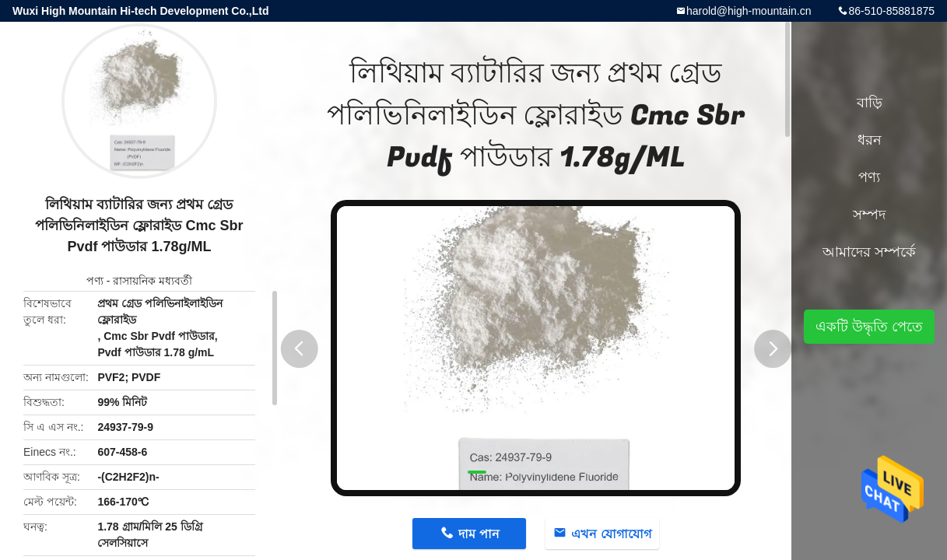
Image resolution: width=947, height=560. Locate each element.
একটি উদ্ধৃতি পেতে (869, 327)
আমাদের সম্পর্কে (869, 252)
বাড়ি (870, 103)
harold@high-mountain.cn (749, 11)
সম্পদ (869, 215)
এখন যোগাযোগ (611, 534)
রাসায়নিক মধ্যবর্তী (153, 281)
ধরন (870, 140)
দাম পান (479, 534)
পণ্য (95, 281)
